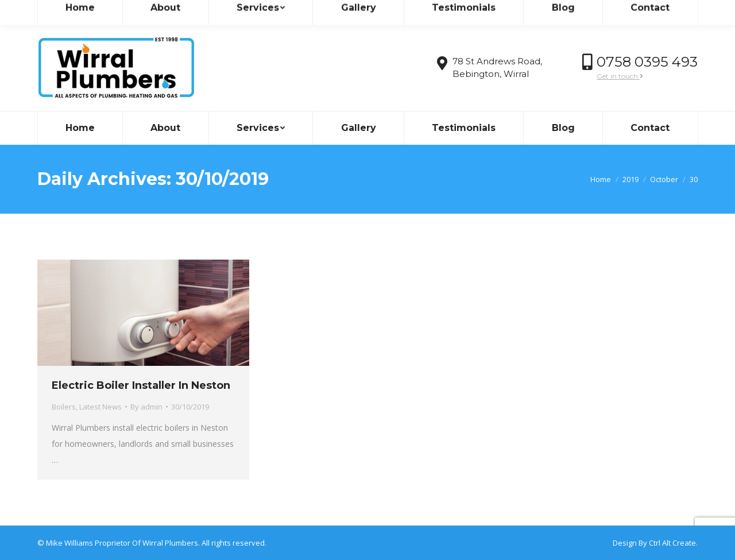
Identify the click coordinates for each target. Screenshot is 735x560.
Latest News (100, 407)
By (146, 407)
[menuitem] (80, 128)
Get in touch (620, 76)
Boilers (64, 407)
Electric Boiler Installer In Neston (141, 385)
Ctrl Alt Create (672, 543)
